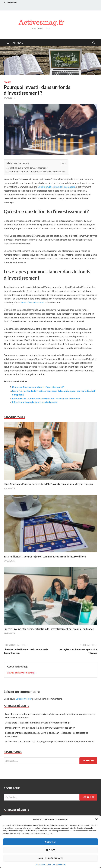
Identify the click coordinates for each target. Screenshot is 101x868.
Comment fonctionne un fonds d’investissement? (38, 387)
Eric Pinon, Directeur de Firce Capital (57, 187)
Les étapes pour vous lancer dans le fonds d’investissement (36, 171)
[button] (97, 819)
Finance (7, 82)
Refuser (51, 850)
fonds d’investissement (32, 302)
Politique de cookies (43, 864)
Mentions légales (59, 864)
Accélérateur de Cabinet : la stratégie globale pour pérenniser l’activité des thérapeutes (50, 741)
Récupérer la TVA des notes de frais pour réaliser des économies (46, 398)
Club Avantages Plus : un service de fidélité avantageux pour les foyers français (48, 484)
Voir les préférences (51, 858)
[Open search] (94, 43)
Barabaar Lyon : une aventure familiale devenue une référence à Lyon (40, 728)
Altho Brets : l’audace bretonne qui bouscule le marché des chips (38, 723)
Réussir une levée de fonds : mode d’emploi (35, 402)
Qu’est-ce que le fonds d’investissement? (27, 168)
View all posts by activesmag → (22, 672)
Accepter (51, 842)
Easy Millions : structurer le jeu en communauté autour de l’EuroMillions (45, 556)
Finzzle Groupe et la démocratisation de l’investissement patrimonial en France (49, 629)
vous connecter (24, 699)
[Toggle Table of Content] (62, 163)
